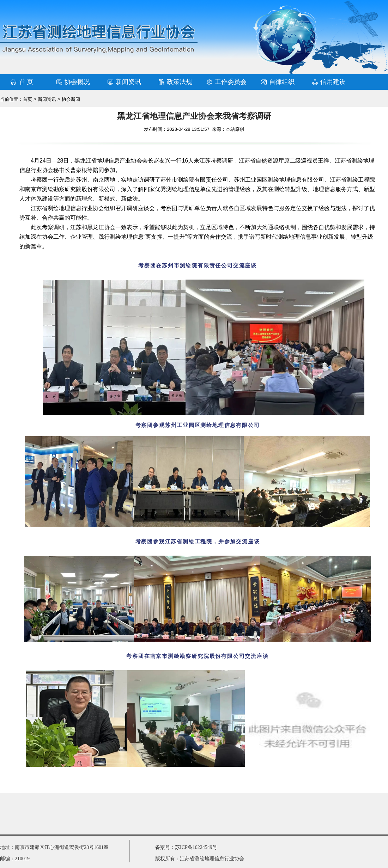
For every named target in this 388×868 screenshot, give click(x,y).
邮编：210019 (15, 859)
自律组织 (282, 82)
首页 (28, 99)
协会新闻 (71, 99)
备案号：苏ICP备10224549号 (186, 847)
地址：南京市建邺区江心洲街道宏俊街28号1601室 (54, 847)
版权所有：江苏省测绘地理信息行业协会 (200, 859)
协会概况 (77, 82)
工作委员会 (231, 82)
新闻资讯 (128, 82)
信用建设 (333, 82)
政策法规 (180, 82)
